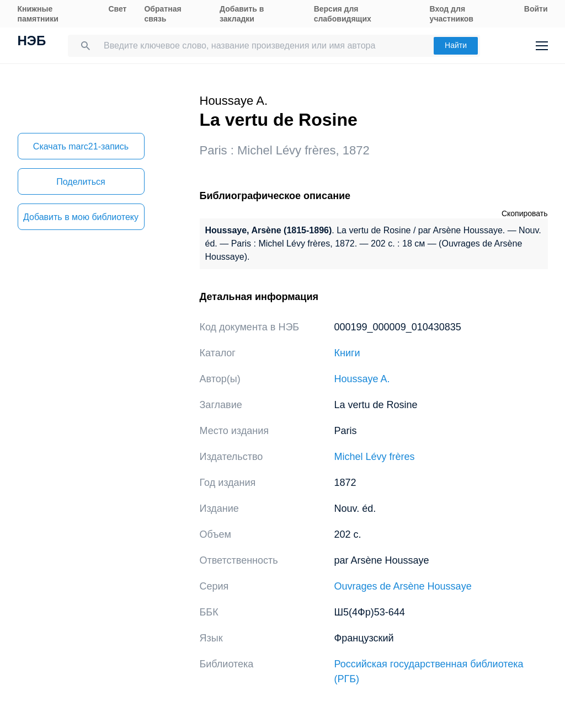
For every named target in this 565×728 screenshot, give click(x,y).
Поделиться (81, 182)
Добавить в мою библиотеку (81, 217)
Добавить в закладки (242, 14)
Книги (347, 353)
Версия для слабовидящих (343, 14)
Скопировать (525, 213)
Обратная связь (162, 14)
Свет (117, 9)
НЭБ (32, 42)
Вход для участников (452, 14)
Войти (536, 9)
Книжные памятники (38, 14)
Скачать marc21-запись (81, 146)
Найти (456, 45)
